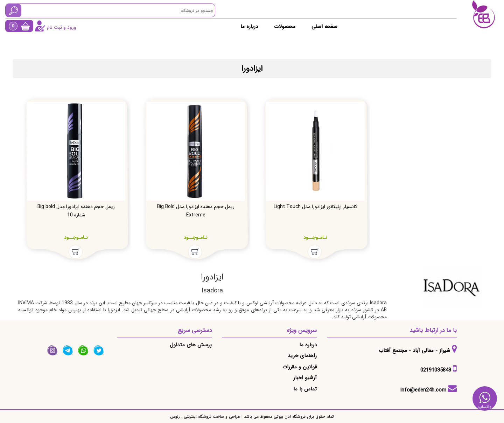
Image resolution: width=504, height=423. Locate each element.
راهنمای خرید (302, 356)
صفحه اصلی (324, 27)
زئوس (175, 417)
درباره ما (249, 27)
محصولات (285, 27)
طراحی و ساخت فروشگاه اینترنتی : (210, 417)
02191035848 (436, 370)
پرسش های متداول (191, 345)
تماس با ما (305, 389)
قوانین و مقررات (300, 367)
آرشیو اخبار (305, 378)
